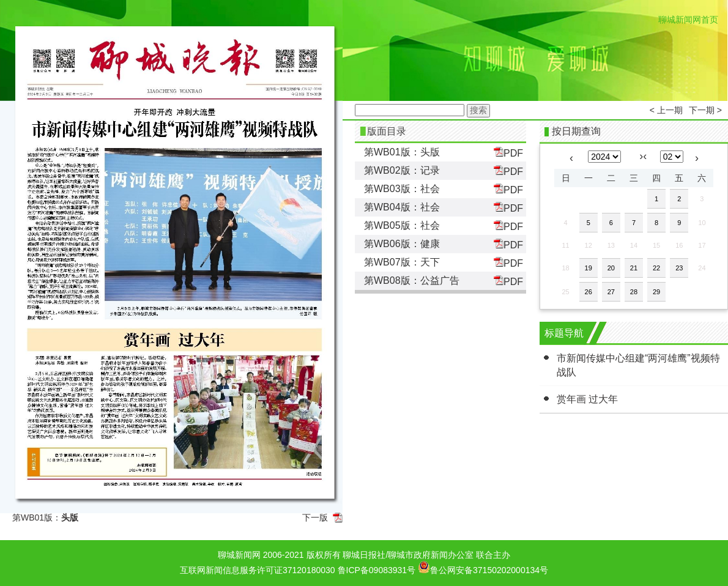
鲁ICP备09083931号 (377, 570)
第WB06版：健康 (402, 244)
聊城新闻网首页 (688, 20)
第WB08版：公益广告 (412, 280)
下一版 (315, 517)
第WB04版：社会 (402, 207)
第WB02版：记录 (402, 170)
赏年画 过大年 (587, 399)
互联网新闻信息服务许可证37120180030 (258, 570)
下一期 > (705, 110)
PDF (508, 153)
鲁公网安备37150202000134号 (483, 567)
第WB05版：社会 (402, 225)
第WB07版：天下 (402, 262)
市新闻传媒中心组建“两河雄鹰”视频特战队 (638, 365)
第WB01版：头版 (402, 152)
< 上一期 (666, 110)
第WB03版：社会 (402, 189)
